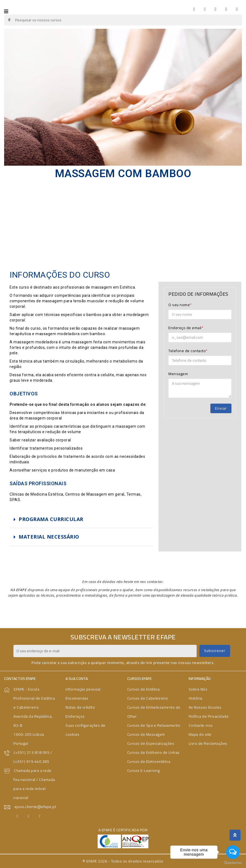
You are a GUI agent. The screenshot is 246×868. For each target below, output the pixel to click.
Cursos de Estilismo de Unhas (153, 752)
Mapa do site (200, 734)
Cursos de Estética (144, 689)
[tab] (81, 519)
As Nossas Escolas (205, 707)
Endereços (75, 716)
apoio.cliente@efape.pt (35, 807)
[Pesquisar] (123, 20)
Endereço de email (185, 328)
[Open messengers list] (233, 852)
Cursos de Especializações (151, 743)
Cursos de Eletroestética (149, 761)
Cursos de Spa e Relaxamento (154, 725)
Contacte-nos (201, 725)
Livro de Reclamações (208, 743)
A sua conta (77, 679)
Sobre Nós (198, 689)
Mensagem (178, 374)
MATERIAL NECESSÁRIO (49, 537)
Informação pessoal (83, 689)
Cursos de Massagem (146, 734)
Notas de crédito (80, 707)
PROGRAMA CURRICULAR (51, 519)
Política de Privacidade (209, 716)
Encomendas (77, 698)
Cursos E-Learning (144, 771)
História (196, 698)
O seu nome (179, 305)
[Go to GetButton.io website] (233, 863)
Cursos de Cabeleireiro (148, 698)
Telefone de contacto (187, 351)
